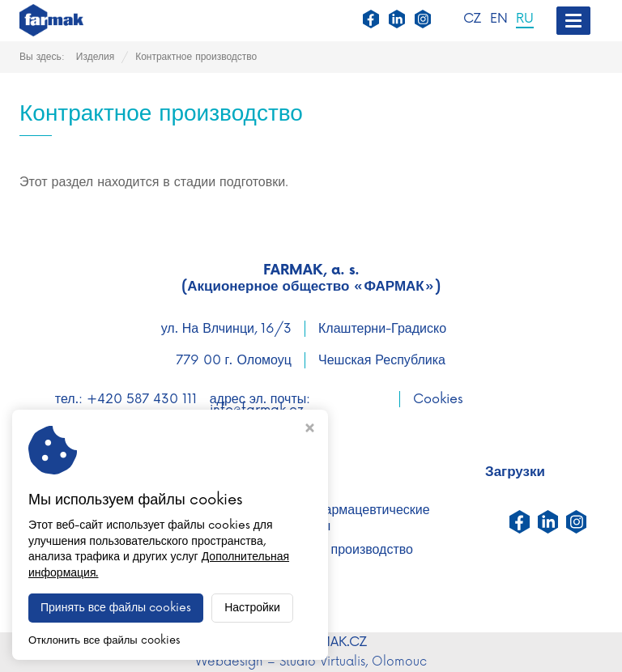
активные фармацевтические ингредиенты (341, 518)
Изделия (95, 57)
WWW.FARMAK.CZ (311, 642)
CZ (473, 19)
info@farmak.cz (257, 410)
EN (499, 19)
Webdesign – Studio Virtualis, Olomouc (311, 662)
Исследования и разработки (113, 534)
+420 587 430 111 (142, 399)
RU (525, 19)
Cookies (438, 399)
